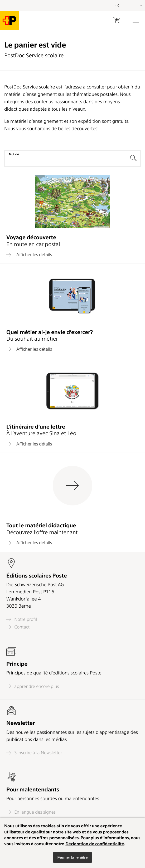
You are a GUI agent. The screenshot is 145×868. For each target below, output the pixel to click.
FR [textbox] (117, 5)
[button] (72, 857)
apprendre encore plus (33, 686)
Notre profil (22, 619)
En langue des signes (31, 812)
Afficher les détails (29, 255)
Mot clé (14, 154)
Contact (18, 627)
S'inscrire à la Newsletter (34, 753)
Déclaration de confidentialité (95, 844)
